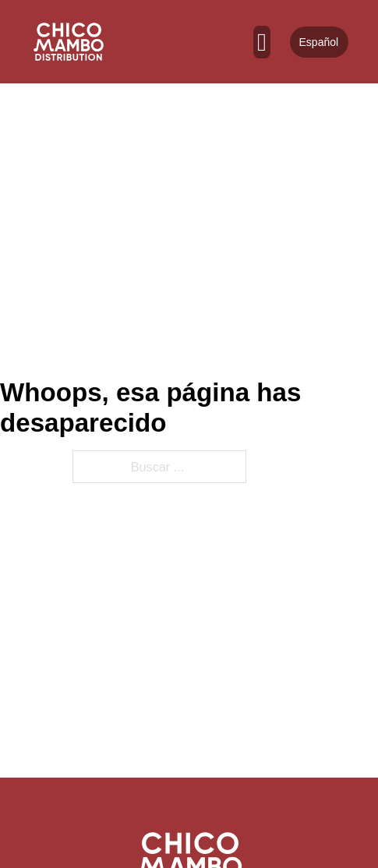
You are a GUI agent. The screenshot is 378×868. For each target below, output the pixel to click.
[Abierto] (262, 42)
